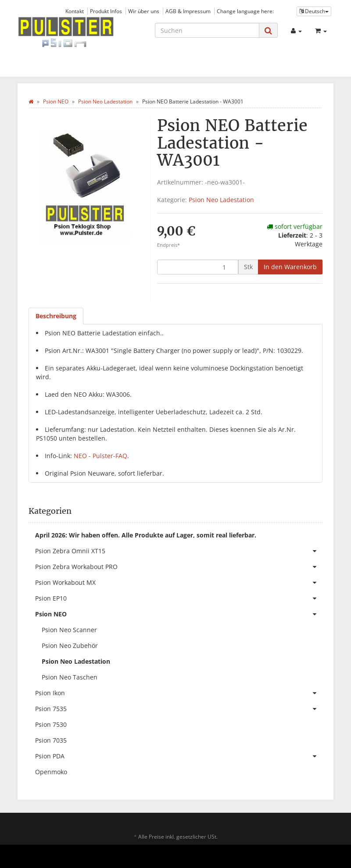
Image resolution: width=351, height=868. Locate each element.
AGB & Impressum (188, 11)
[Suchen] (207, 30)
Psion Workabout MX (179, 583)
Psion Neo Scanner (69, 630)
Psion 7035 (51, 740)
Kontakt (75, 11)
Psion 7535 (179, 709)
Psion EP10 (179, 598)
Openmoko (51, 772)
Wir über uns (144, 11)
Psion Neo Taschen (70, 677)
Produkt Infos (106, 11)
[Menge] (198, 267)
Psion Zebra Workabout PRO (179, 567)
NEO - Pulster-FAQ (100, 456)
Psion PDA (179, 756)
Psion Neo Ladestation (221, 200)
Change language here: (245, 11)
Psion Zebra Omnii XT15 (179, 551)
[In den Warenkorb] (290, 267)
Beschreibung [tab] (56, 316)
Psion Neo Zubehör (70, 646)
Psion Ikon (179, 693)
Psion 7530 (51, 724)
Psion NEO (179, 614)
